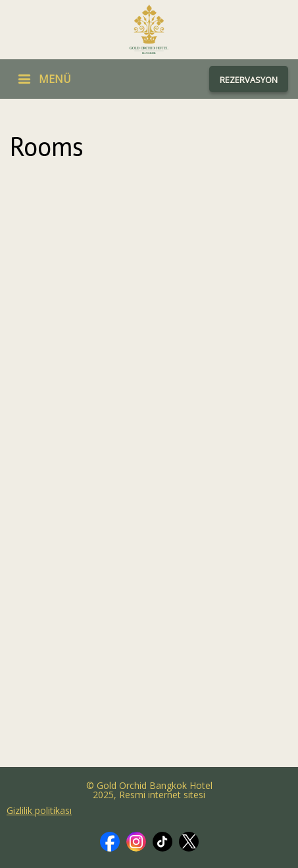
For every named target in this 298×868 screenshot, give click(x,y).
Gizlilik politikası (39, 811)
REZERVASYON (249, 80)
